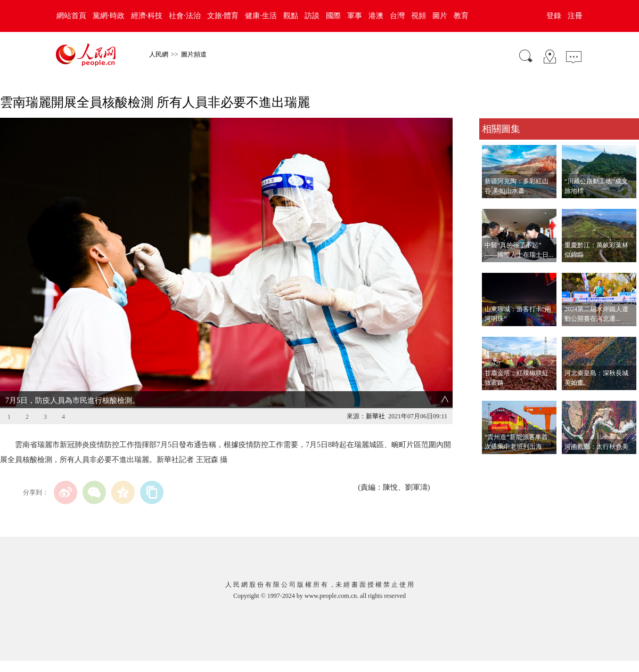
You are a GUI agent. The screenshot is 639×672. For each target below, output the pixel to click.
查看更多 (494, 465)
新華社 (375, 416)
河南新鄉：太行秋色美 (596, 447)
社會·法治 (185, 16)
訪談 (312, 16)
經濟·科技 (147, 16)
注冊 (575, 16)
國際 (333, 16)
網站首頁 (71, 16)
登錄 (554, 16)
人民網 (159, 54)
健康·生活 (261, 16)
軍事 (355, 16)
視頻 (419, 16)
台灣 (397, 16)
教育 (461, 16)
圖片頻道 (194, 54)
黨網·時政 (109, 16)
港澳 (376, 16)
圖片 (440, 16)
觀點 (291, 16)
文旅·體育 (223, 16)
